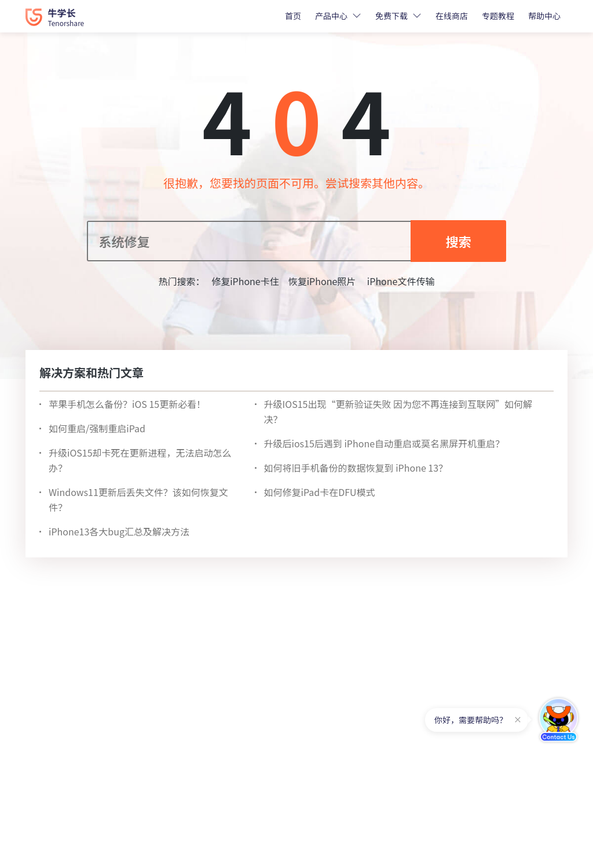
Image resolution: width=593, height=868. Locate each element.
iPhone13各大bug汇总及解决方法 (119, 531)
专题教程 (498, 16)
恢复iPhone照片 (322, 281)
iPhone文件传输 (400, 281)
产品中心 (331, 16)
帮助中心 (544, 16)
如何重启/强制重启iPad (97, 428)
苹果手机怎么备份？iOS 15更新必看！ (127, 404)
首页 (293, 16)
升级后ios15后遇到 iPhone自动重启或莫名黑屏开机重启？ (384, 443)
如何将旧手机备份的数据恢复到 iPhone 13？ (356, 468)
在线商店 (452, 16)
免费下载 (391, 16)
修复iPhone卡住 (245, 281)
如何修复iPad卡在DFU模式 (320, 492)
